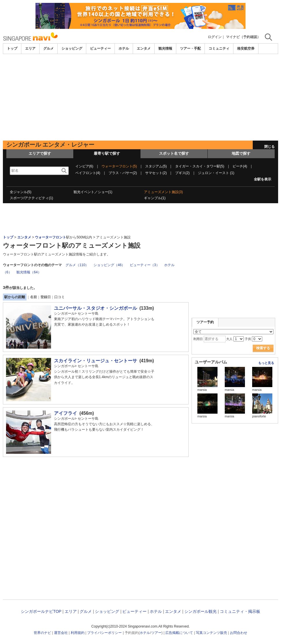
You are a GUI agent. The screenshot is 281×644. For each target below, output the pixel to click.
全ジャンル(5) (21, 192)
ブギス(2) (182, 173)
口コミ (59, 297)
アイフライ (65, 413)
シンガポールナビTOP (41, 611)
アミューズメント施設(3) (163, 192)
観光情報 (165, 48)
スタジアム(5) (156, 166)
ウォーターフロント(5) (119, 166)
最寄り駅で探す (107, 153)
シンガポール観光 (201, 611)
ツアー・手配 (190, 48)
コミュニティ (219, 48)
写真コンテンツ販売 (211, 633)
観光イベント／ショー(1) (93, 192)
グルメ (48, 48)
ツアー (156, 633)
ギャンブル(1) (155, 198)
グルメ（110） (77, 265)
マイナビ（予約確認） (243, 37)
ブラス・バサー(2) (123, 173)
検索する (263, 348)
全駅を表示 (263, 179)
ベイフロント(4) (88, 173)
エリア (30, 48)
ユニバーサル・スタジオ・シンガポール (95, 308)
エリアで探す (40, 153)
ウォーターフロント (50, 237)
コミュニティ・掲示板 (240, 611)
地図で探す (241, 153)
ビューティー (100, 48)
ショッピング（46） (109, 265)
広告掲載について (179, 633)
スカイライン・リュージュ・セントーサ (95, 361)
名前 (33, 297)
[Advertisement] (140, 97)
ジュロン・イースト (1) (216, 173)
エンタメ (144, 48)
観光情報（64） (29, 272)
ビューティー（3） (145, 265)
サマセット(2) (156, 173)
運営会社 (61, 633)
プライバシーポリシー (104, 633)
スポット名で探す (174, 153)
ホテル (124, 48)
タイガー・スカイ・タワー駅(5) (200, 166)
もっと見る (266, 363)
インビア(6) (84, 166)
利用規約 (78, 633)
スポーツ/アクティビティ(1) (31, 198)
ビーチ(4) (240, 166)
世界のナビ (42, 633)
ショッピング (72, 48)
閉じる (269, 147)
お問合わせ (239, 633)
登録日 (46, 297)
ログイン (215, 37)
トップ (12, 48)
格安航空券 (246, 48)
